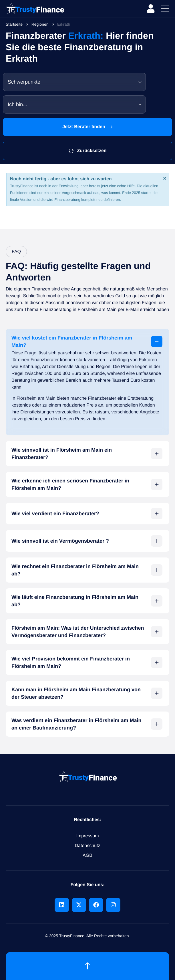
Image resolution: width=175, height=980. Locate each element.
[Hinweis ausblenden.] (165, 179)
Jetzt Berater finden (87, 127)
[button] (87, 342)
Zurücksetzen (87, 151)
